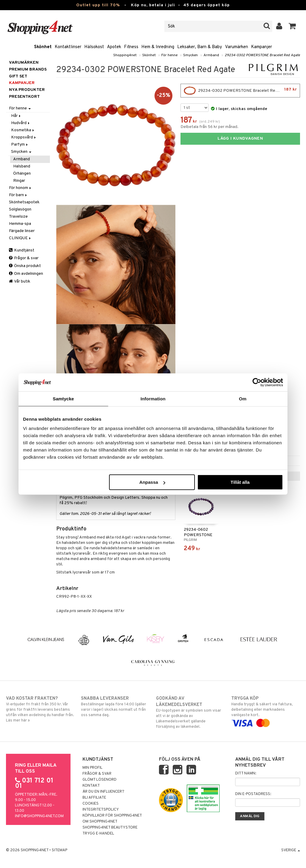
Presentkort (24, 97)
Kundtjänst (22, 250)
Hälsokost (94, 47)
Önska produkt (25, 266)
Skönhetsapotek (24, 202)
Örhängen (22, 174)
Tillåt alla (240, 482)
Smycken (191, 55)
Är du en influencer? (103, 792)
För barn (18, 195)
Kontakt (91, 786)
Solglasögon (20, 209)
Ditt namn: (246, 774)
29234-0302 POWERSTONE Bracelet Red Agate (262, 55)
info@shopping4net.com (39, 816)
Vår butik (20, 282)
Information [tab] (153, 398)
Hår (16, 116)
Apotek (114, 47)
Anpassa (152, 482)
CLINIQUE (20, 238)
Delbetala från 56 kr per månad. (209, 127)
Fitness (131, 47)
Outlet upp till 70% (98, 5)
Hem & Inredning (158, 47)
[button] (292, 26)
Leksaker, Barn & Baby (200, 47)
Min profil (92, 768)
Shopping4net (125, 55)
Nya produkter (27, 90)
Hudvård (21, 123)
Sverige (291, 850)
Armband (211, 55)
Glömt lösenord (100, 780)
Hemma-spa (20, 224)
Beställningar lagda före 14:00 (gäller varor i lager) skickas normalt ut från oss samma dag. (115, 707)
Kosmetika (23, 130)
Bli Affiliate (94, 798)
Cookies (91, 804)
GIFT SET (18, 76)
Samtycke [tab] (64, 398)
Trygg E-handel (98, 834)
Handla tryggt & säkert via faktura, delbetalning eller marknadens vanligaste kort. (266, 711)
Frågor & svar (24, 258)
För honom (20, 188)
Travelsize (18, 217)
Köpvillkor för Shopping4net (112, 816)
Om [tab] (242, 398)
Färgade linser (22, 231)
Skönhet (43, 47)
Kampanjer (261, 47)
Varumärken (237, 47)
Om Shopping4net (100, 822)
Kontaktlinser (68, 47)
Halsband (22, 166)
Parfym (20, 145)
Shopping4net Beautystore (110, 828)
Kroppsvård (24, 137)
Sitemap (59, 850)
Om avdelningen (26, 274)
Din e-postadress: (253, 794)
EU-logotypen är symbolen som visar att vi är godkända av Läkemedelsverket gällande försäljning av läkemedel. (190, 712)
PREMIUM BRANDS (28, 70)
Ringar (19, 181)
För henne (169, 55)
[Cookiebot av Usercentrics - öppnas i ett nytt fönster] (257, 382)
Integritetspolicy (101, 810)
